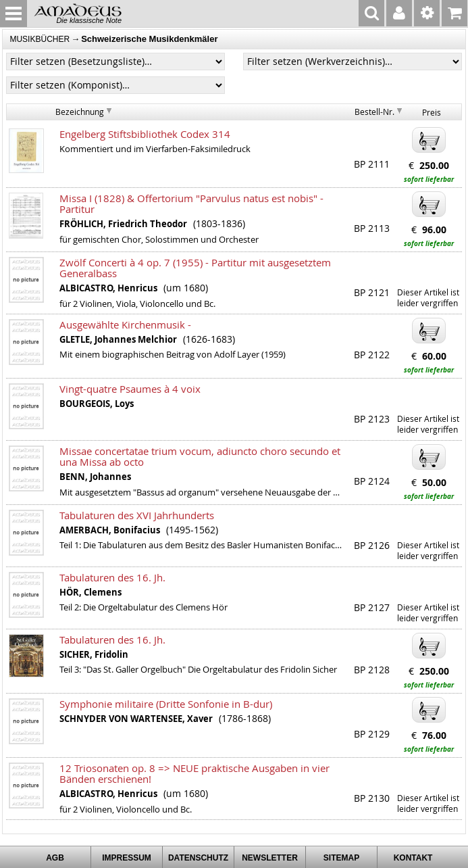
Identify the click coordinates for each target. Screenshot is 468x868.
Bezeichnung (80, 112)
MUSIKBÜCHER (40, 39)
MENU (14, 14)
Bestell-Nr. (374, 112)
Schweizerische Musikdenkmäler (149, 39)
